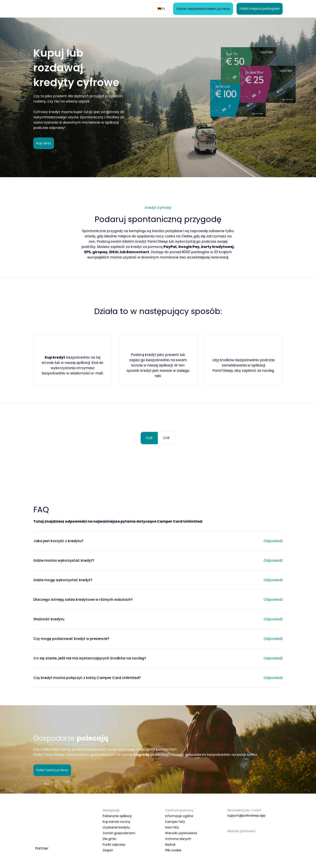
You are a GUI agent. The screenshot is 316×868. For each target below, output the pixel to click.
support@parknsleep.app (246, 817)
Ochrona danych (178, 840)
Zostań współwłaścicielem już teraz (203, 9)
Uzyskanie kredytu (116, 828)
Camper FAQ (175, 823)
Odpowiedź (273, 541)
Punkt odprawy (114, 846)
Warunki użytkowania (181, 834)
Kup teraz (44, 144)
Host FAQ (172, 828)
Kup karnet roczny (117, 823)
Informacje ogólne (179, 817)
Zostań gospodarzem (119, 834)
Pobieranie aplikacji (117, 817)
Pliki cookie (173, 851)
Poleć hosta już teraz (52, 771)
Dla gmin (110, 840)
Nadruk (170, 846)
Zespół (108, 851)
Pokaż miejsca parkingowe (260, 9)
